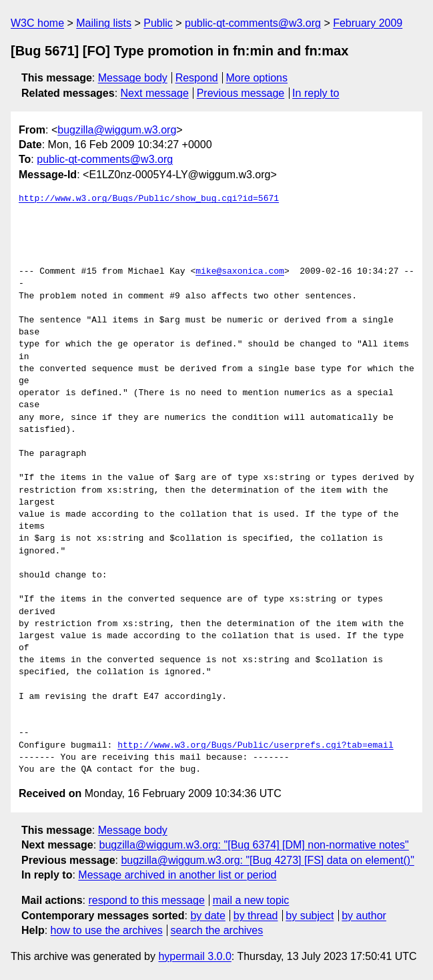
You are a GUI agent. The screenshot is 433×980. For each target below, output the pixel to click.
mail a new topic (251, 900)
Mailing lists (104, 23)
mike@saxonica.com (240, 272)
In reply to (316, 93)
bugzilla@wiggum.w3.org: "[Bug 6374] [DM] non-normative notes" (254, 845)
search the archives (217, 930)
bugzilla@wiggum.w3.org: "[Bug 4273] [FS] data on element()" (267, 860)
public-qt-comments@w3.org (253, 23)
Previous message (241, 93)
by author (364, 916)
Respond (197, 78)
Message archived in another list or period (177, 875)
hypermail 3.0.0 (194, 956)
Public (158, 23)
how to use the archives (107, 930)
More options (257, 78)
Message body (133, 78)
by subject (310, 916)
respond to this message (146, 900)
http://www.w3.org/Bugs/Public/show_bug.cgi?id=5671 (149, 199)
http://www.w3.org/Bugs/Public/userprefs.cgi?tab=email (255, 746)
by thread (256, 916)
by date (207, 916)
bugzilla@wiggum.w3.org (117, 130)
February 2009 (368, 23)
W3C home (37, 23)
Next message (155, 93)
